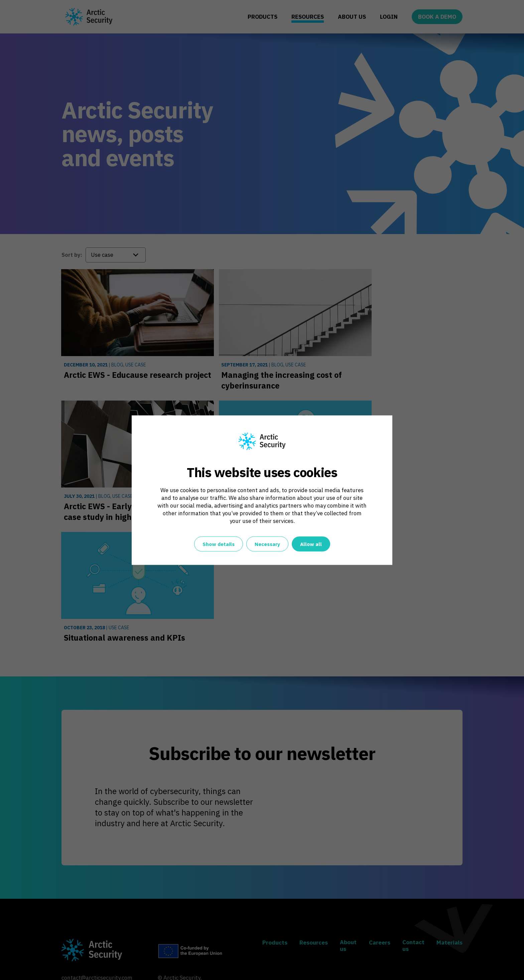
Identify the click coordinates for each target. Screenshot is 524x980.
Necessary (267, 544)
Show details (219, 544)
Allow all (311, 544)
